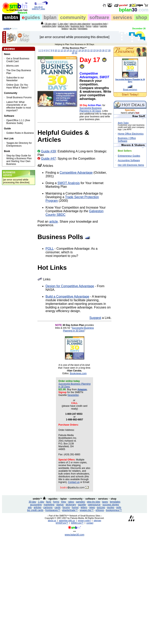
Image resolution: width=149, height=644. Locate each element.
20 (85, 50)
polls (119, 507)
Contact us (74, 482)
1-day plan (63, 24)
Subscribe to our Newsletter (15, 79)
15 (71, 50)
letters (84, 507)
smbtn (11, 17)
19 (83, 50)
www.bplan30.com (74, 535)
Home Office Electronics (131, 134)
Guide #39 (48, 151)
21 (88, 50)
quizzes (101, 507)
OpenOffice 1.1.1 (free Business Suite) (18, 122)
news (92, 507)
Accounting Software (129, 160)
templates (83, 28)
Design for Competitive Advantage (70, 286)
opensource (94, 505)
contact (90, 523)
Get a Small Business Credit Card (18, 60)
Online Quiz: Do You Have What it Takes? (17, 86)
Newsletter (73, 395)
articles (38, 507)
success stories (111, 505)
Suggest (95, 318)
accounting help (99, 24)
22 (91, 50)
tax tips (73, 28)
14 (68, 50)
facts (49, 502)
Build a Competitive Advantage (67, 297)
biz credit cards (35, 510)
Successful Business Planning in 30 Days (90, 110)
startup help (63, 26)
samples (81, 502)
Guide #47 (48, 159)
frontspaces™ (53, 510)
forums (66, 507)
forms (89, 26)
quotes (111, 507)
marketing (49, 505)
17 (77, 50)
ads (30, 507)
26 (103, 50)
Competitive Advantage (76, 173)
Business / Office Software (127, 140)
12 (62, 50)
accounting (36, 505)
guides (31, 17)
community (73, 17)
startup (60, 505)
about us (52, 520)
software (99, 17)
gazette (82, 505)
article (54, 222)
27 (106, 50)
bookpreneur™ (114, 510)
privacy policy (84, 520)
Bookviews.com (78, 373)
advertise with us (67, 520)
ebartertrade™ (70, 510)
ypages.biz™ (87, 510)
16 (74, 50)
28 (109, 50)
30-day (32, 502)
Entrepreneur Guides (129, 156)
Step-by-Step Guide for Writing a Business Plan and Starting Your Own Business (19, 160)
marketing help (49, 26)
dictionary (71, 505)
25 (100, 50)
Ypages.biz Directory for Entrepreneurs (19, 144)
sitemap (97, 520)
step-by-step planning (80, 24)
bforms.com (13, 66)
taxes (105, 502)
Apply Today (123, 123)
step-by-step (93, 502)
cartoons (48, 507)
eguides (53, 499)
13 (65, 50)
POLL (50, 249)
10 (56, 50)
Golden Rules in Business (20, 133)
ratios (96, 26)
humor (75, 507)
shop (141, 17)
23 (94, 50)
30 (134, 10)
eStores (100, 510)
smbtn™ (38, 499)
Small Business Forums (19, 97)
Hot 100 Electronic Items (131, 165)
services (122, 17)
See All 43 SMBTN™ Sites (38, 7)
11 (59, 50)
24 (97, 50)
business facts (78, 26)
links (64, 502)
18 (80, 50)
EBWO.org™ (77, 523)
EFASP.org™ (62, 523)
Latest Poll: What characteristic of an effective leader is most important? (19, 106)
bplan (50, 17)
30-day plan (51, 24)
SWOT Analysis (69, 183)
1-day (41, 502)
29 (73, 53)
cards (57, 507)
